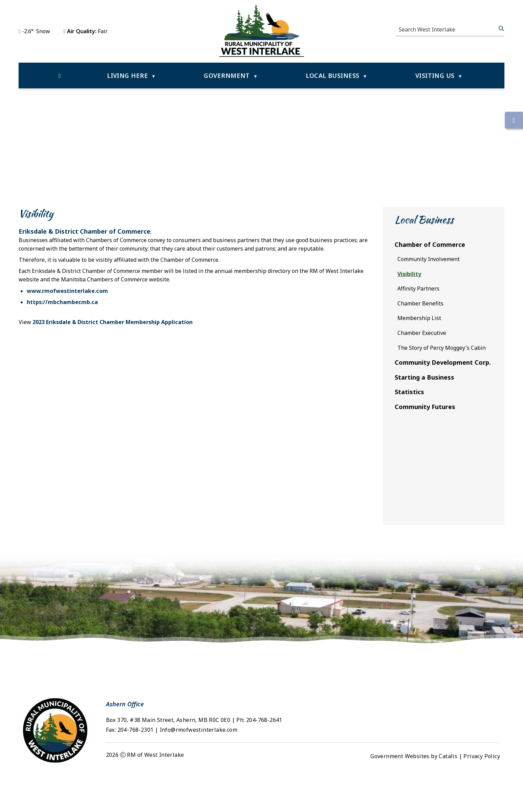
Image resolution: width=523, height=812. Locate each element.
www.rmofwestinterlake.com (199, 298)
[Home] (60, 76)
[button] (501, 28)
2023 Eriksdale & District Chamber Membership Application (244, 329)
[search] (448, 29)
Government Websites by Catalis (414, 793)
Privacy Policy (482, 793)
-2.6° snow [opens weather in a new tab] (36, 31)
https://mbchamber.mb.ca (194, 309)
